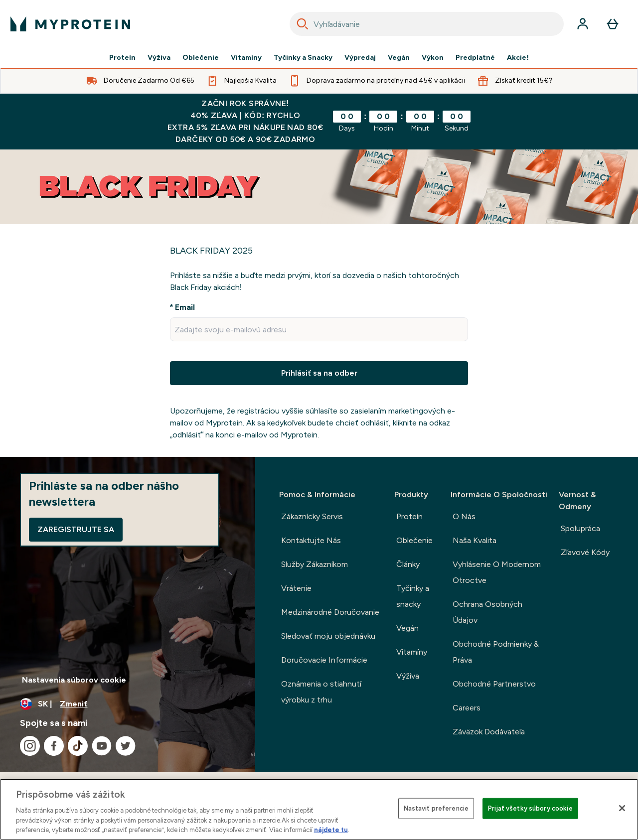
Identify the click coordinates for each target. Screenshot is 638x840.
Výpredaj (360, 58)
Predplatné (475, 58)
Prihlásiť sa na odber (319, 373)
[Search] (303, 24)
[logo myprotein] (70, 24)
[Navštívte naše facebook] (54, 746)
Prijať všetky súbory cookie (530, 808)
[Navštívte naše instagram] (30, 746)
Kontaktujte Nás (311, 540)
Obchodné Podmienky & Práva (496, 652)
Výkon (433, 58)
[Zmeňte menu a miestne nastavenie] (128, 704)
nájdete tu (331, 830)
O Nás (464, 516)
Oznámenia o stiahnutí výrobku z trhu (321, 692)
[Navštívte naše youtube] (102, 746)
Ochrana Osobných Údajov (487, 612)
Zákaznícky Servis (312, 516)
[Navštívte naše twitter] (126, 746)
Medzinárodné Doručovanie (330, 612)
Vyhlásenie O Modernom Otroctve (497, 572)
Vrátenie (296, 588)
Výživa (159, 58)
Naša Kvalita (475, 540)
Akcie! (518, 58)
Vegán (399, 58)
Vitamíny (246, 58)
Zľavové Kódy (585, 552)
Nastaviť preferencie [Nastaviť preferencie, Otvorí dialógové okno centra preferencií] (436, 808)
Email (185, 307)
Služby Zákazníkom (315, 564)
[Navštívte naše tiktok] (78, 746)
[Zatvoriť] (622, 808)
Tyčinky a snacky (413, 596)
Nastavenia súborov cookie (74, 680)
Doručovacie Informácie (324, 660)
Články (408, 564)
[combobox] (427, 24)
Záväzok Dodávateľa (489, 732)
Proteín (122, 58)
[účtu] (583, 24)
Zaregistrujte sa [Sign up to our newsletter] (76, 529)
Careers (467, 708)
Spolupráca (580, 528)
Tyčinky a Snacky (303, 58)
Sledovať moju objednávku (328, 636)
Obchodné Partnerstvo (494, 684)
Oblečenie (201, 58)
